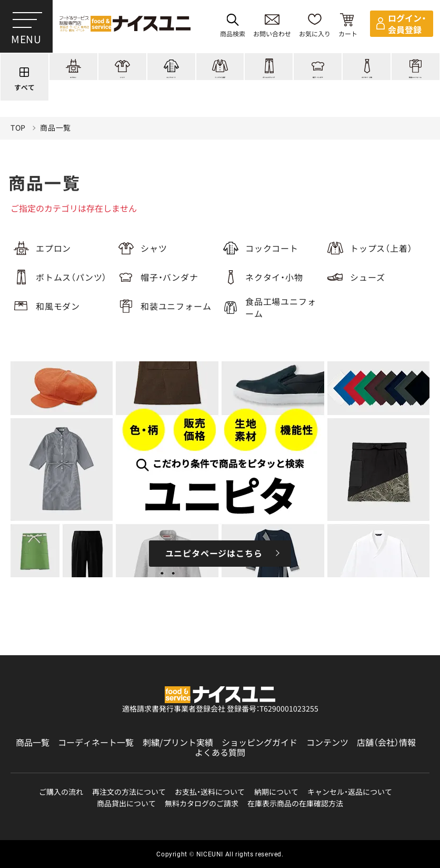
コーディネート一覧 (96, 742)
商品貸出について (126, 803)
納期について (276, 792)
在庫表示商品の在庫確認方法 (295, 803)
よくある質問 (220, 752)
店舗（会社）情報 (386, 742)
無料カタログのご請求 (202, 803)
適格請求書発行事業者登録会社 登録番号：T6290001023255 (220, 708)
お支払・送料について (210, 792)
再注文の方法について (129, 792)
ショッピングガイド (259, 742)
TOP (18, 138)
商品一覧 (56, 138)
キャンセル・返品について (350, 792)
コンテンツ (327, 742)
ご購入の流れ (61, 792)
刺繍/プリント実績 (178, 742)
